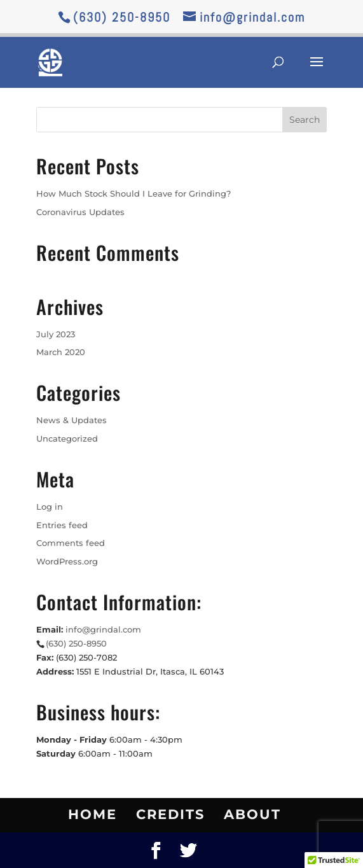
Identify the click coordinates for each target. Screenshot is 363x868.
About (252, 814)
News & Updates (72, 420)
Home (92, 814)
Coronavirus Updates (80, 212)
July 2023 (56, 334)
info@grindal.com (103, 629)
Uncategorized (67, 438)
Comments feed (71, 543)
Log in (50, 507)
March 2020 (61, 352)
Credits (170, 814)
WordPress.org (67, 561)
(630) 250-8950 (122, 17)
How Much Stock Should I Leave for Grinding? (134, 193)
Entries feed (62, 525)
